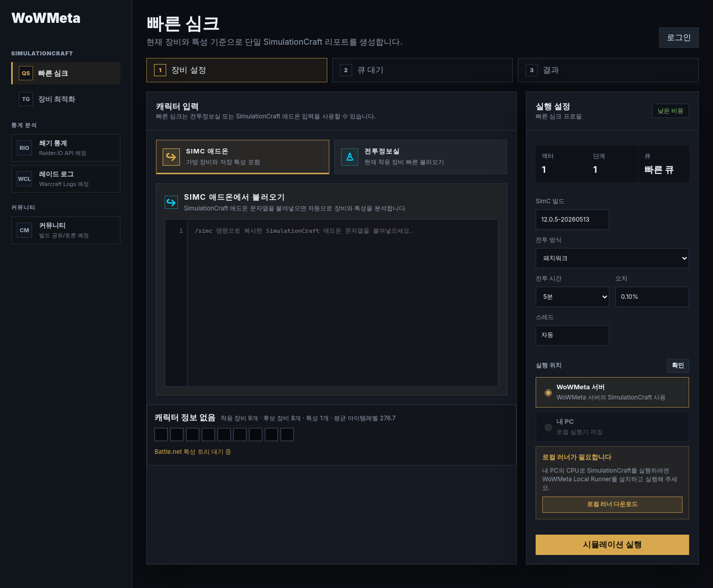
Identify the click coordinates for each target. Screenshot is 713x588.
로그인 (679, 37)
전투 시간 (572, 291)
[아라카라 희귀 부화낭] (256, 435)
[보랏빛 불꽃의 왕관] (177, 435)
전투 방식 (612, 252)
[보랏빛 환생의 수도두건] (161, 435)
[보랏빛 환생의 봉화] (193, 435)
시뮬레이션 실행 (612, 544)
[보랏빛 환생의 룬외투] (208, 435)
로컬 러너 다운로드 (613, 504)
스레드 (572, 329)
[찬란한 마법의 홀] (287, 435)
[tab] (243, 157)
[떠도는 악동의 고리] (240, 435)
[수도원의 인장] (224, 435)
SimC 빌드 (572, 213)
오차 (652, 291)
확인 (678, 365)
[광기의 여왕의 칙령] (271, 435)
